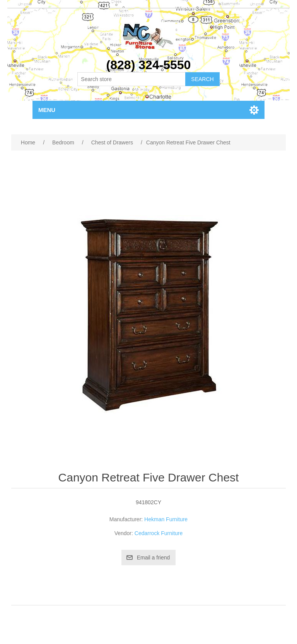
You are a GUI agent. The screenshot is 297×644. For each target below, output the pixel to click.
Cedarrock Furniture (159, 533)
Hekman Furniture (166, 519)
